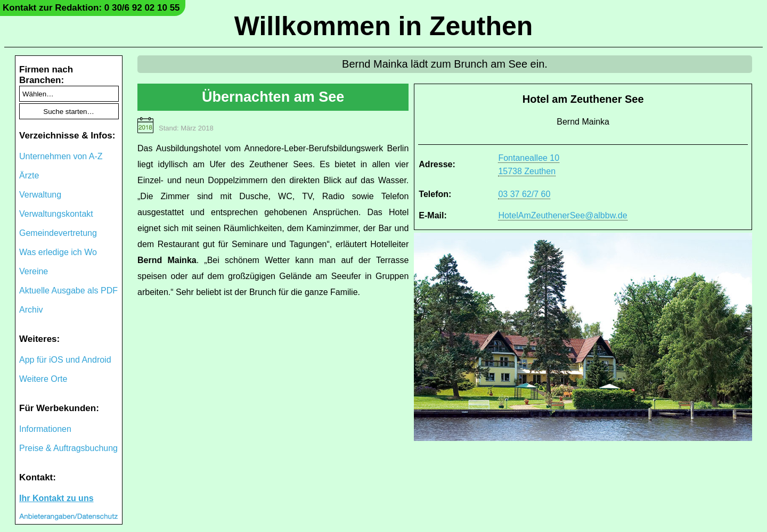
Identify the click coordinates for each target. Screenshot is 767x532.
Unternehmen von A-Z (61, 156)
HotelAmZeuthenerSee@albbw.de (562, 215)
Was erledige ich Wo (58, 252)
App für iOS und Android (65, 360)
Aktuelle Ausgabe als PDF (68, 290)
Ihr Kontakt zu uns (56, 498)
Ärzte (29, 175)
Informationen (45, 429)
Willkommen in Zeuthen (384, 26)
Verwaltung (40, 195)
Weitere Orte (43, 379)
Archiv (31, 310)
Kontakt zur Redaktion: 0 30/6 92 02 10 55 (91, 8)
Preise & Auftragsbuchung (68, 448)
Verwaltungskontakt (56, 214)
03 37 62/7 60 (524, 194)
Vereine (34, 271)
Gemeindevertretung (58, 233)
